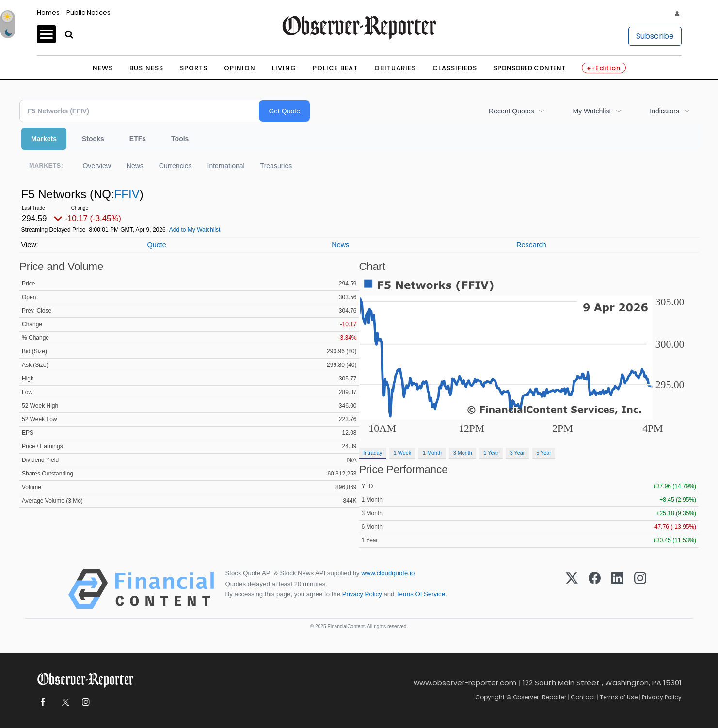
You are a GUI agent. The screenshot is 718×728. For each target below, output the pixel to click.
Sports (194, 68)
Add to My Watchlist (195, 230)
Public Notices (88, 12)
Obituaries (395, 68)
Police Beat (335, 68)
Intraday (373, 453)
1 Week (402, 453)
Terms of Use (619, 697)
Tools (180, 139)
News (103, 68)
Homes (48, 12)
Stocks (93, 139)
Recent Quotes (511, 111)
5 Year (544, 453)
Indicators (664, 111)
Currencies (176, 166)
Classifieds (455, 68)
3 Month (463, 453)
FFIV (127, 194)
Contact (583, 697)
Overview (96, 166)
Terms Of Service (421, 594)
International (226, 166)
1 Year (491, 453)
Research (531, 245)
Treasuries (276, 166)
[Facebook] (595, 589)
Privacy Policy (362, 594)
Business (146, 68)
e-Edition (604, 68)
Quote (156, 245)
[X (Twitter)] (572, 589)
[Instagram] (640, 589)
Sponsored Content (529, 68)
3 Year (518, 453)
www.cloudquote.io (388, 573)
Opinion (240, 68)
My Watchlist (592, 111)
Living (284, 68)
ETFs (138, 139)
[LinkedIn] (617, 589)
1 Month (432, 453)
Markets (44, 139)
